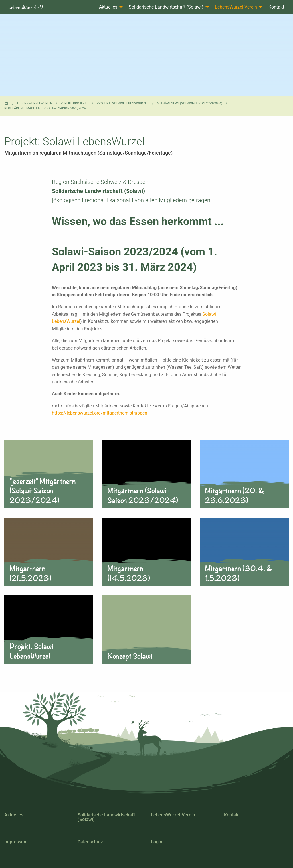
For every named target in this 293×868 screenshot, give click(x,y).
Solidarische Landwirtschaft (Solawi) (166, 7)
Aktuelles (108, 7)
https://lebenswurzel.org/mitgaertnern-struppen (100, 413)
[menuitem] (109, 7)
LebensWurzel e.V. (26, 7)
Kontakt (276, 7)
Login (157, 842)
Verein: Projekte (75, 103)
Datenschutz (90, 842)
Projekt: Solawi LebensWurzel (123, 103)
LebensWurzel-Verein (236, 7)
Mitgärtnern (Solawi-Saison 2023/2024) (190, 103)
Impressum (16, 842)
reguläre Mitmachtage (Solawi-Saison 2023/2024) (45, 108)
